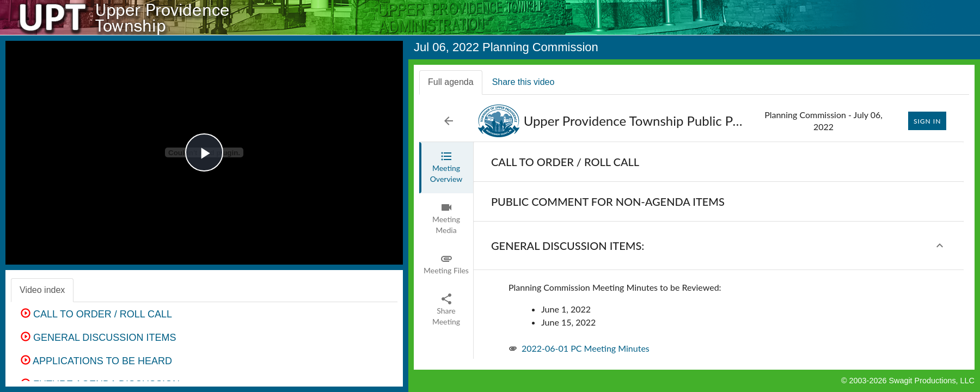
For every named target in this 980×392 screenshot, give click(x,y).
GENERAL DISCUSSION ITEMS (98, 338)
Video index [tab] (42, 290)
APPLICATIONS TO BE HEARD (96, 361)
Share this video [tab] (523, 82)
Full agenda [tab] (451, 82)
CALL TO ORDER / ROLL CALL (96, 314)
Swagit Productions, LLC (932, 381)
